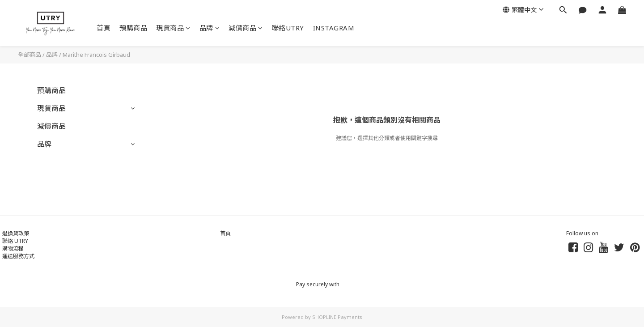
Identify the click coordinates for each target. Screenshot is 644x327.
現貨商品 (173, 28)
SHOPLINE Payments (337, 317)
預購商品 (133, 28)
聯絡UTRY (288, 28)
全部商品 (30, 55)
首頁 (104, 28)
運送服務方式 (18, 256)
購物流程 (13, 248)
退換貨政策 (16, 233)
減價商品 (246, 28)
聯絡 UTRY (15, 241)
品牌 (210, 28)
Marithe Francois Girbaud (96, 55)
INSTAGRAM (334, 28)
